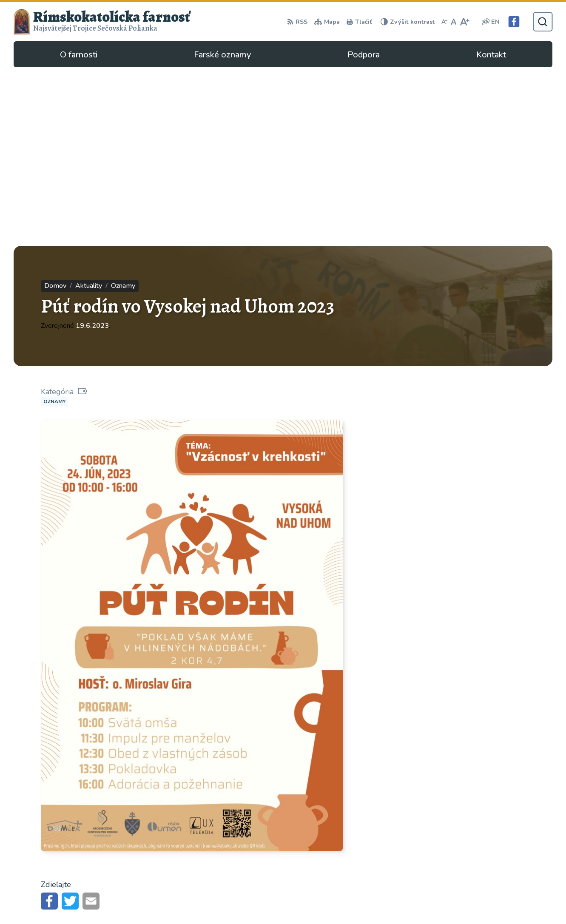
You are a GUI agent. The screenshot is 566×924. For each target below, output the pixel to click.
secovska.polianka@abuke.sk (442, 878)
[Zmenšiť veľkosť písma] (444, 22)
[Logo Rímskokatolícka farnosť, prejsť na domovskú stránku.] (102, 22)
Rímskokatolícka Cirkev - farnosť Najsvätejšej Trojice (109, 831)
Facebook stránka (425, 888)
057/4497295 (420, 868)
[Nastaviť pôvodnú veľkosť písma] (454, 22)
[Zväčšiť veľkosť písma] (465, 22)
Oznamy (54, 223)
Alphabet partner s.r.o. (127, 819)
